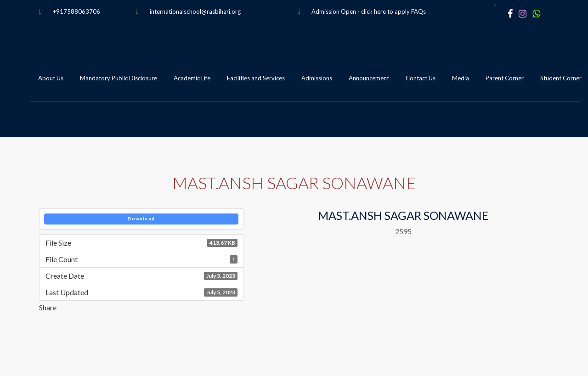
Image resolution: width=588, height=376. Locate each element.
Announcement (369, 78)
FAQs (418, 11)
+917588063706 (76, 11)
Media (461, 78)
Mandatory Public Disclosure (119, 78)
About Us (51, 78)
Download (141, 219)
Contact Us (421, 78)
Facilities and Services (256, 78)
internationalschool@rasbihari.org (195, 11)
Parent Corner (505, 78)
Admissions (317, 78)
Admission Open (334, 11)
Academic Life (192, 78)
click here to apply (385, 11)
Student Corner (561, 78)
